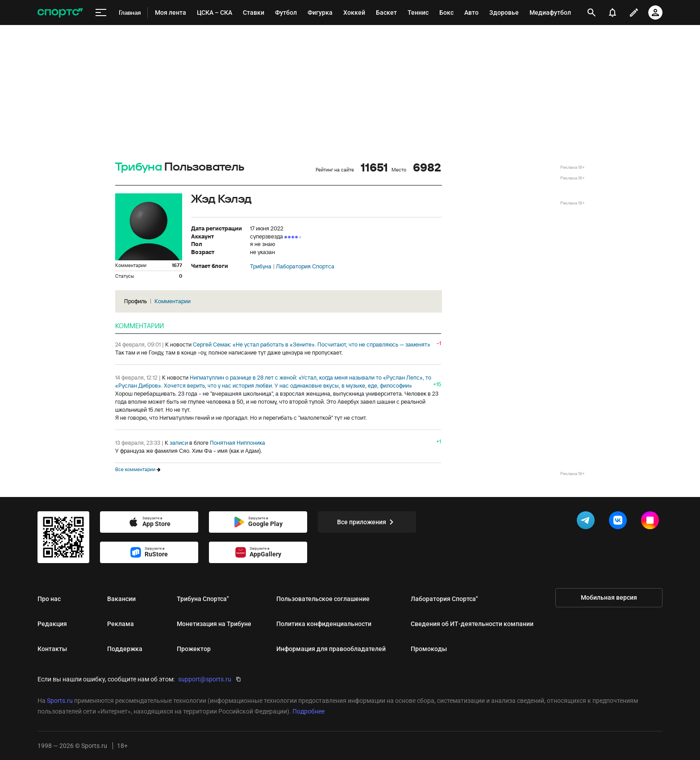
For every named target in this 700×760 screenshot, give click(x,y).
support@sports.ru (205, 679)
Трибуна (139, 167)
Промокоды (429, 649)
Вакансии (121, 599)
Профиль (135, 301)
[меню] (101, 13)
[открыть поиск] (592, 13)
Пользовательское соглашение (323, 599)
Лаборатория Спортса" (444, 599)
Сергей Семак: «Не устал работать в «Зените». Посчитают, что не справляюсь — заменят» (312, 345)
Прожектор (194, 649)
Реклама (121, 624)
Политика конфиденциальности (324, 624)
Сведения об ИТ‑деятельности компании (472, 624)
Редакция (52, 624)
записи (179, 443)
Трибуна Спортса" (203, 599)
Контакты (52, 649)
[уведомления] (612, 13)
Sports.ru (60, 701)
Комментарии (173, 301)
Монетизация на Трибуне (214, 624)
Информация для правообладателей (331, 649)
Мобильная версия (609, 597)
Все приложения (367, 522)
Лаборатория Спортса (305, 267)
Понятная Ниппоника (237, 443)
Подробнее (308, 711)
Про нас (49, 599)
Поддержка (125, 649)
